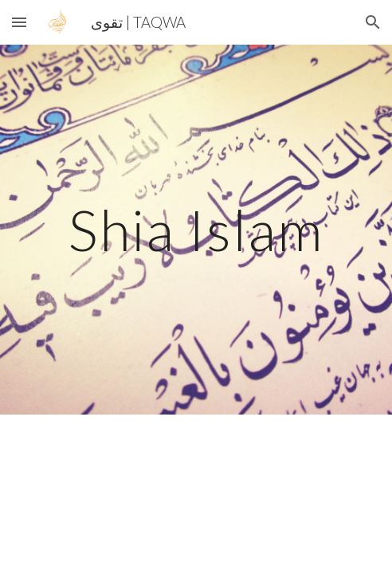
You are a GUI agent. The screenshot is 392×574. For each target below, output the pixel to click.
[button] (19, 22)
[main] (196, 230)
